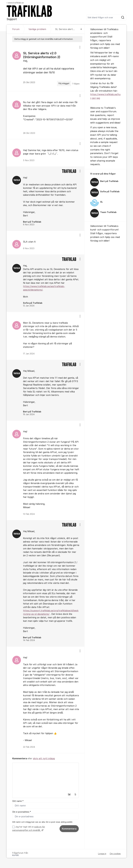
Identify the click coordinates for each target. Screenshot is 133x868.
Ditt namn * (18, 801)
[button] (69, 794)
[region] (45, 67)
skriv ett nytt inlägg (44, 758)
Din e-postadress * (22, 812)
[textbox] (45, 777)
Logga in (102, 854)
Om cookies (115, 854)
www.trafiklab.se (15, 3)
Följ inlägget (64, 83)
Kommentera (69, 829)
